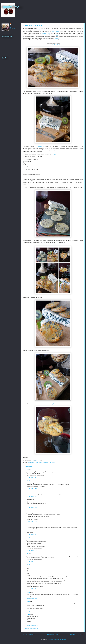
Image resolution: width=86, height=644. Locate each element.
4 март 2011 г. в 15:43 (32, 550)
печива (41, 463)
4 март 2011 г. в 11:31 (32, 477)
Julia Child (43, 30)
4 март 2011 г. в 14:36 (32, 534)
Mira (28, 554)
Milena (28, 525)
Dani (28, 511)
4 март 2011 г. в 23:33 (32, 561)
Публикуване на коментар (31, 629)
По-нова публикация (28, 635)
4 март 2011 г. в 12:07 (32, 496)
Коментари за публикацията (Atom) (57, 639)
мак (34, 463)
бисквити (30, 463)
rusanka (29, 538)
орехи (37, 463)
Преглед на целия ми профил (14, 28)
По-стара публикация (77, 635)
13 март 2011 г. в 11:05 (32, 611)
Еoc (28, 470)
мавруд (52, 404)
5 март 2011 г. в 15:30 (32, 598)
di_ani (28, 481)
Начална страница (52, 635)
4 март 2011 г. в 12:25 (32, 507)
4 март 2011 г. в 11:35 (32, 488)
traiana (28, 492)
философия (57, 38)
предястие (45, 463)
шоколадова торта (46, 33)
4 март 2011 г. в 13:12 (32, 522)
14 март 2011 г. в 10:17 (32, 625)
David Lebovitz (59, 30)
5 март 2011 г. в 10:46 (32, 589)
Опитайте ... (12, 7)
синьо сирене (52, 463)
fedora (28, 592)
